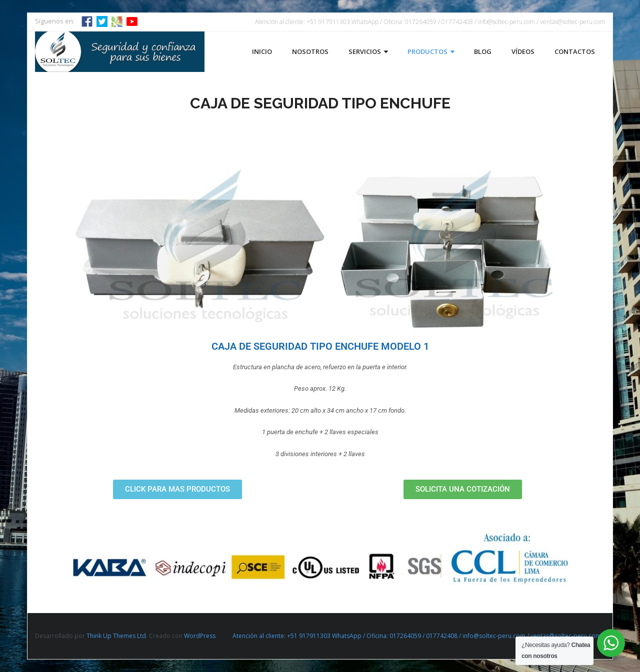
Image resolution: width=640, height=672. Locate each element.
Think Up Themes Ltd (116, 636)
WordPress (200, 636)
